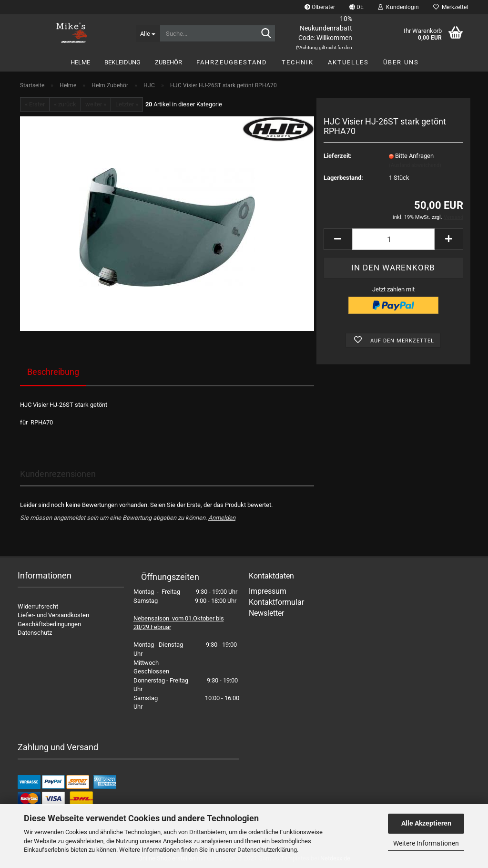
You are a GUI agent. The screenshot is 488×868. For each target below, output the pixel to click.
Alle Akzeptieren (426, 823)
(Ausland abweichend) (415, 165)
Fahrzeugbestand (232, 62)
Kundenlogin (398, 7)
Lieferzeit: (338, 156)
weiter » (96, 104)
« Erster (35, 104)
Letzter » (127, 104)
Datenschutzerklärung (267, 850)
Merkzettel (451, 7)
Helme (80, 62)
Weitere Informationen (426, 843)
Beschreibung (53, 372)
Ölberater (320, 7)
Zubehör (168, 62)
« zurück (65, 104)
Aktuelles (348, 62)
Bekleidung (122, 62)
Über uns (401, 62)
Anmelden (222, 518)
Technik (298, 62)
